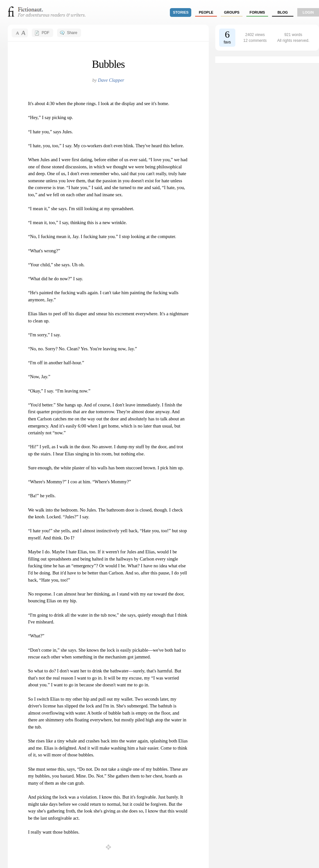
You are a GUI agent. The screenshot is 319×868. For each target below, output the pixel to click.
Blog (283, 12)
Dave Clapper (111, 80)
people (206, 12)
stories (181, 12)
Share (72, 33)
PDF (45, 33)
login (308, 12)
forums (257, 12)
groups (232, 12)
